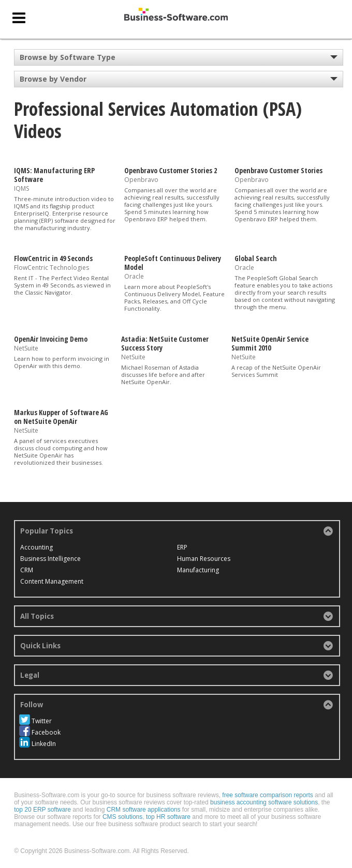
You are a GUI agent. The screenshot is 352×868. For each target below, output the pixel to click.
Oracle (134, 276)
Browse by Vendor (53, 79)
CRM (27, 570)
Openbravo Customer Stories (278, 170)
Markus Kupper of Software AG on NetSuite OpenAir (61, 417)
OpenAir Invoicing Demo (51, 339)
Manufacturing (198, 570)
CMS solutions (122, 817)
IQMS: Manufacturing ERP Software (54, 175)
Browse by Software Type (68, 57)
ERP (182, 547)
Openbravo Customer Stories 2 (171, 170)
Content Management (52, 581)
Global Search (256, 258)
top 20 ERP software (42, 810)
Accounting (36, 547)
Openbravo (141, 180)
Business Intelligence (50, 559)
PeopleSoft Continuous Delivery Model (173, 263)
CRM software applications (144, 810)
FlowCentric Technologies (52, 268)
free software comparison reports (267, 795)
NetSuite (26, 348)
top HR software (168, 817)
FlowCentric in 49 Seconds (53, 258)
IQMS (21, 188)
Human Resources (204, 559)
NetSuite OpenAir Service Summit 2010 (270, 343)
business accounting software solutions (264, 802)
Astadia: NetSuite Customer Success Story (165, 343)
